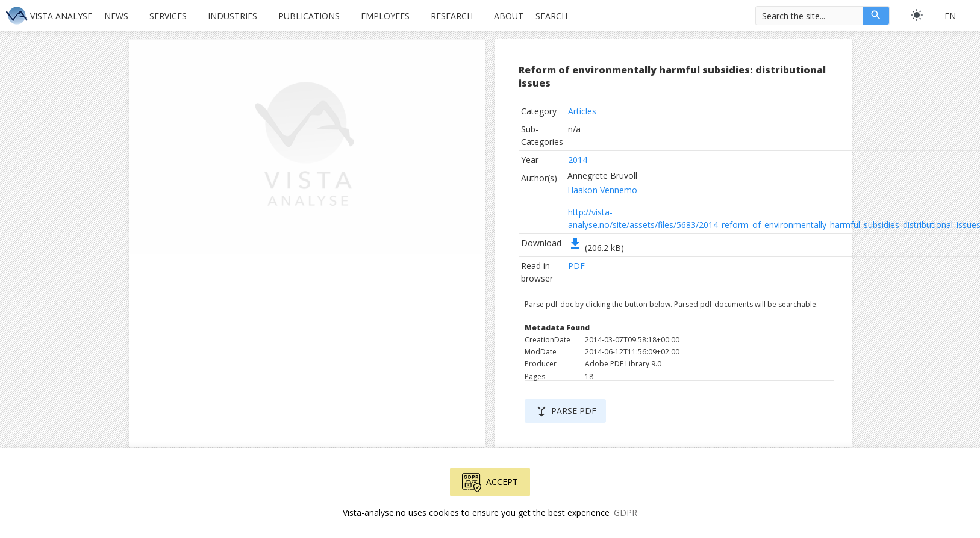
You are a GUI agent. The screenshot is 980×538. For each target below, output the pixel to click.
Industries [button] (233, 16)
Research (452, 16)
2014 (578, 160)
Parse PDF (565, 412)
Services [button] (168, 16)
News (116, 16)
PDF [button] (576, 266)
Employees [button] (385, 16)
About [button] (509, 16)
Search (551, 16)
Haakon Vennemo (602, 190)
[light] (917, 15)
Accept (490, 483)
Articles (582, 111)
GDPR (626, 512)
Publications (309, 16)
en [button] (950, 16)
